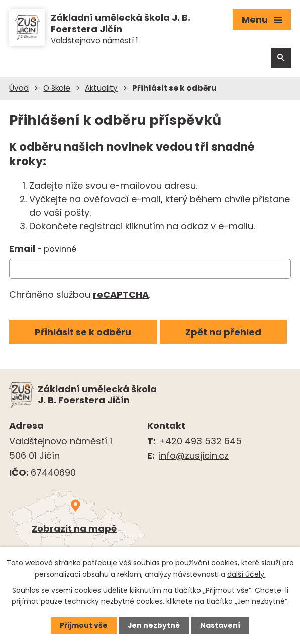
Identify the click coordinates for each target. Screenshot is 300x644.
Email (43, 249)
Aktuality (101, 89)
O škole (57, 89)
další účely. (246, 574)
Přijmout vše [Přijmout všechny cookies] (84, 625)
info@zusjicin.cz (194, 456)
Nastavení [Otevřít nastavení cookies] (221, 625)
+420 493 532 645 (200, 441)
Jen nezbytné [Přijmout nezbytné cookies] (154, 625)
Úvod (19, 89)
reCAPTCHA (121, 295)
